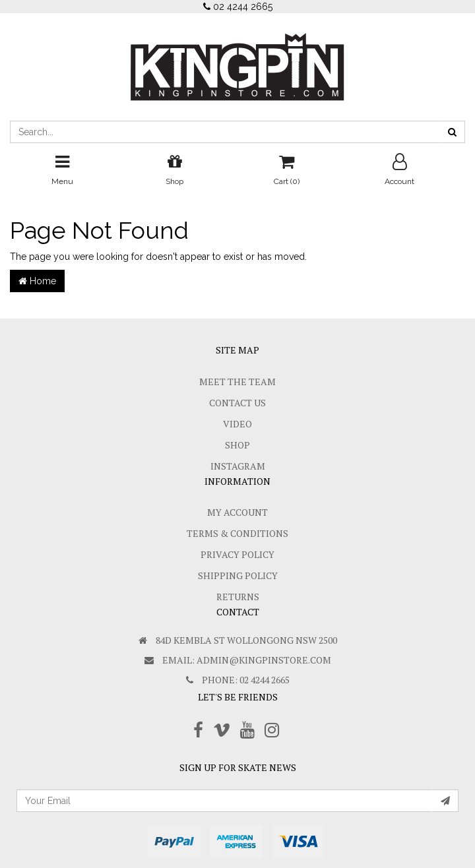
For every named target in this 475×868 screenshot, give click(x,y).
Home (37, 281)
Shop (237, 445)
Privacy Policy (237, 554)
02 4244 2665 (238, 7)
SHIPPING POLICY (238, 575)
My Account (237, 512)
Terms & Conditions (237, 533)
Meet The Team (237, 382)
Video (237, 424)
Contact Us (237, 403)
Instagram (238, 466)
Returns (238, 597)
